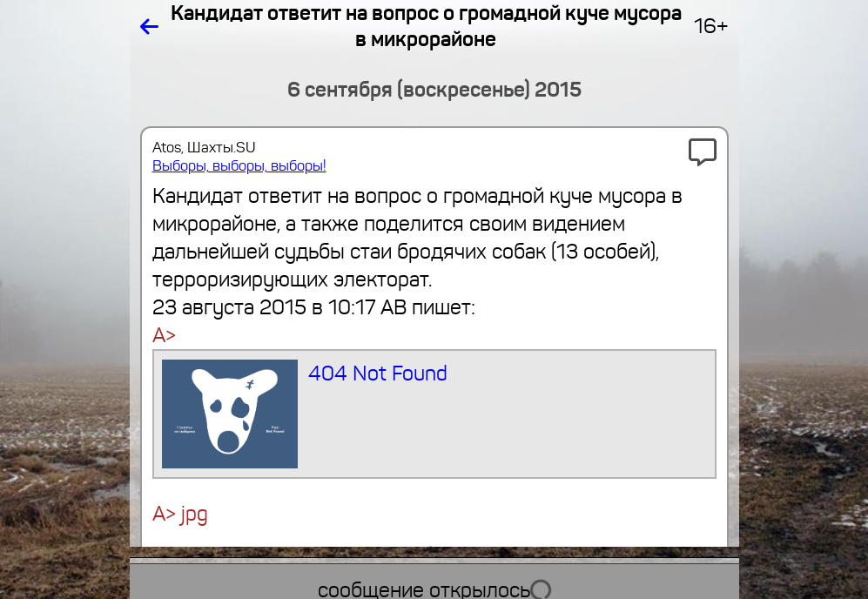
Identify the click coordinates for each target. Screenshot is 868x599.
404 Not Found (305, 414)
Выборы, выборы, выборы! (239, 166)
